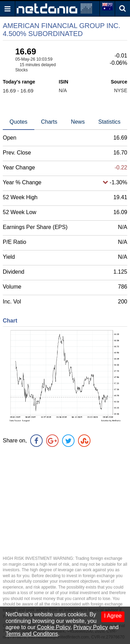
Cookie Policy (54, 627)
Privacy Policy (90, 627)
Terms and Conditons (32, 634)
